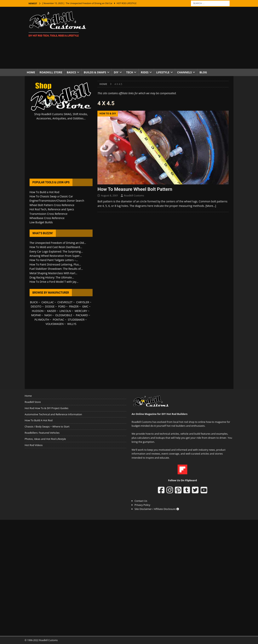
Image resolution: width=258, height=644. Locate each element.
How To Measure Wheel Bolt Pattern (135, 189)
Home (31, 72)
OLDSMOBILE (64, 315)
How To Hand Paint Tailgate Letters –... (54, 260)
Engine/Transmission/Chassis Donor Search (57, 201)
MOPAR (36, 315)
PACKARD (82, 315)
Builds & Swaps (95, 72)
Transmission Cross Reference (49, 214)
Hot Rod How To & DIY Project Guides (47, 408)
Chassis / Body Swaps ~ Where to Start (47, 426)
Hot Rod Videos (34, 445)
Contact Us (141, 501)
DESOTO (36, 306)
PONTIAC (58, 320)
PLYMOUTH (42, 320)
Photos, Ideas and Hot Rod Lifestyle (45, 439)
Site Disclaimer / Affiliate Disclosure (157, 509)
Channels (185, 72)
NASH (48, 315)
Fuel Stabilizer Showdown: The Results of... (56, 269)
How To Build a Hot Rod (44, 192)
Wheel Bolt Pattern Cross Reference (52, 205)
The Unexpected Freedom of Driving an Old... (58, 243)
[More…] (211, 206)
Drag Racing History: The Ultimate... (52, 277)
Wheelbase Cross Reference (47, 218)
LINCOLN (65, 311)
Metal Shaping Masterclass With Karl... (53, 273)
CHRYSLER (83, 302)
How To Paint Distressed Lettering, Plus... (55, 264)
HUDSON (38, 311)
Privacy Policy (142, 505)
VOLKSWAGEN (55, 324)
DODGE (50, 306)
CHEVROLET (65, 302)
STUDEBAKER (76, 320)
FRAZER (74, 306)
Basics (71, 72)
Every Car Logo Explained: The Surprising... (56, 251)
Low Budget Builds (41, 222)
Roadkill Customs (134, 195)
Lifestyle (163, 72)
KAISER (52, 311)
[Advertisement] (163, 38)
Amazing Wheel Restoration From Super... (56, 256)
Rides (145, 72)
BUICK (34, 302)
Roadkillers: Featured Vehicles (42, 433)
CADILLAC (48, 302)
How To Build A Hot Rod (39, 420)
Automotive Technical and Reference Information (53, 414)
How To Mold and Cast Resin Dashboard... (56, 247)
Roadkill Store (51, 72)
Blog (203, 72)
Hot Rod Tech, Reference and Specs (52, 209)
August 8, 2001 (109, 195)
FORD (62, 306)
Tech (130, 72)
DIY (116, 72)
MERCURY (81, 311)
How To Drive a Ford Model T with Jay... (54, 282)
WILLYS (72, 324)
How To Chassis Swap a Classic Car (51, 196)
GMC (85, 306)
